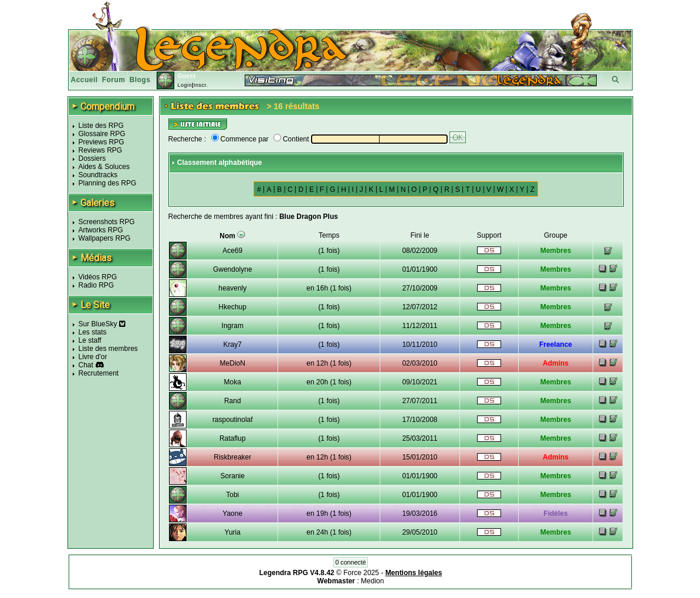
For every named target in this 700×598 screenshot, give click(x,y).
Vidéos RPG (98, 277)
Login (185, 85)
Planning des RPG (108, 183)
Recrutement (99, 373)
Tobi (232, 495)
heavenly (232, 288)
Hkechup (233, 307)
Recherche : (187, 139)
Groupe (556, 235)
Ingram (233, 326)
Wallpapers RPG (105, 238)
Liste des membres (108, 349)
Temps (329, 235)
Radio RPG (97, 285)
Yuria (233, 532)
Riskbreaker (232, 457)
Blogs (140, 80)
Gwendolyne (233, 269)
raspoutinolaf (233, 420)
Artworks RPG (101, 230)
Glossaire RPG (102, 134)
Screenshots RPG (107, 222)
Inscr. (201, 85)
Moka (233, 382)
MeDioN (233, 363)
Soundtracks (98, 175)
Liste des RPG (101, 126)
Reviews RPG (101, 150)
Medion (372, 581)
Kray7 (233, 344)
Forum (114, 80)
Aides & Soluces (104, 167)
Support (489, 235)
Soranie (233, 476)
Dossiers (92, 158)
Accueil (84, 80)
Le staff (90, 340)
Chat (86, 365)
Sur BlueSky (102, 324)
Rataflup (233, 438)
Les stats (93, 332)
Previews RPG (102, 142)
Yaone (232, 513)
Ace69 (232, 251)
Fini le (420, 235)
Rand (233, 401)
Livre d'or (93, 357)
